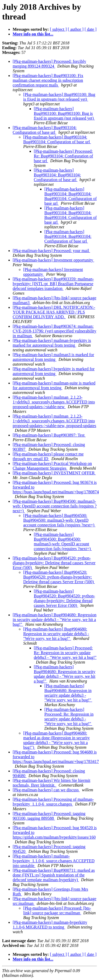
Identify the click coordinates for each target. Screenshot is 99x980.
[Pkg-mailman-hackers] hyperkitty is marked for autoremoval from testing (54, 371)
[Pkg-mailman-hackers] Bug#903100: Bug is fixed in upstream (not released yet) (59, 97)
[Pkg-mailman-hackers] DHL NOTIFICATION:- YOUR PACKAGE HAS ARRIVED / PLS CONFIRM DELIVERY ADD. (54, 312)
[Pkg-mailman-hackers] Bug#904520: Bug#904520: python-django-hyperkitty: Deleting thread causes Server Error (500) (59, 577)
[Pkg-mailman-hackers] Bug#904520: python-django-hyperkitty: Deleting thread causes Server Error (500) (54, 563)
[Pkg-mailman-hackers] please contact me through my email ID (48, 456)
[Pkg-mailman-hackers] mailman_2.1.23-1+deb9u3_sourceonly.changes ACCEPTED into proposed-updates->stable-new (54, 402)
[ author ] (76, 29)
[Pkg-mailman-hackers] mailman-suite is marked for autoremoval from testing (54, 385)
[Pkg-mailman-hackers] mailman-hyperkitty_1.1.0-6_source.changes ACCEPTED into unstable (54, 861)
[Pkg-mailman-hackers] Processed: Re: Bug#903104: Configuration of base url (63, 156)
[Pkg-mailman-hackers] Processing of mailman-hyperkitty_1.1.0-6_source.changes (53, 802)
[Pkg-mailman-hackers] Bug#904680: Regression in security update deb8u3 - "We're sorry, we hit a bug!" (55, 620)
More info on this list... (33, 34)
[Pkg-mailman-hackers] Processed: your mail (51, 251)
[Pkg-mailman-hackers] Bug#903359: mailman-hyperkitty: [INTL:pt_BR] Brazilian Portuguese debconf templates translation (53, 284)
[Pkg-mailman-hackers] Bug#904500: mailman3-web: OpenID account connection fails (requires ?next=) (55, 506)
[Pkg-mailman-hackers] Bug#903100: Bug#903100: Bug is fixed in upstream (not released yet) (64, 113)
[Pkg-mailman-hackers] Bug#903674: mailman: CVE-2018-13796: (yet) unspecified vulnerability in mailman (55, 331)
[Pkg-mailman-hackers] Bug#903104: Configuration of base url (45, 130)
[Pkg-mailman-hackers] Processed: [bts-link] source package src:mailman (57, 910)
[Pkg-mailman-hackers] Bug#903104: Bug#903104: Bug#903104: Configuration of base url (70, 196)
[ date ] (90, 29)
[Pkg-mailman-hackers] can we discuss (46, 790)
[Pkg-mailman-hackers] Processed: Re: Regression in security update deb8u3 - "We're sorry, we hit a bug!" (65, 653)
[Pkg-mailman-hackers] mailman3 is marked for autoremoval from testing (53, 357)
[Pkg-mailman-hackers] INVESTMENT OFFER (54, 473)
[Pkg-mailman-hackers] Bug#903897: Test (49, 435)
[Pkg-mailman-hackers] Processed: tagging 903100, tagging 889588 (49, 816)
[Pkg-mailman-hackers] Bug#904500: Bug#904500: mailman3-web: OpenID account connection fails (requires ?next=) (59, 520)
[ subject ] (58, 29)
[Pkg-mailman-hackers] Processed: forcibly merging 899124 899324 (49, 64)
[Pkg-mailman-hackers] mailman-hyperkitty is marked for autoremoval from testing (52, 343)
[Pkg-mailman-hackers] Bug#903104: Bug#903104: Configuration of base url (57, 139)
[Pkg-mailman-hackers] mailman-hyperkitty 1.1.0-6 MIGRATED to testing (50, 925)
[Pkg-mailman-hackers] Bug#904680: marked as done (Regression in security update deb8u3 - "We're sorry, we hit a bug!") (56, 740)
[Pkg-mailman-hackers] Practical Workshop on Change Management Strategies (52, 466)
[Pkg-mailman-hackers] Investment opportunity (53, 260)
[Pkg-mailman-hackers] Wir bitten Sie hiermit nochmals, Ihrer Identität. (51, 783)
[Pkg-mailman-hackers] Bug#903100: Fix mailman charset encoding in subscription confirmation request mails (48, 80)
